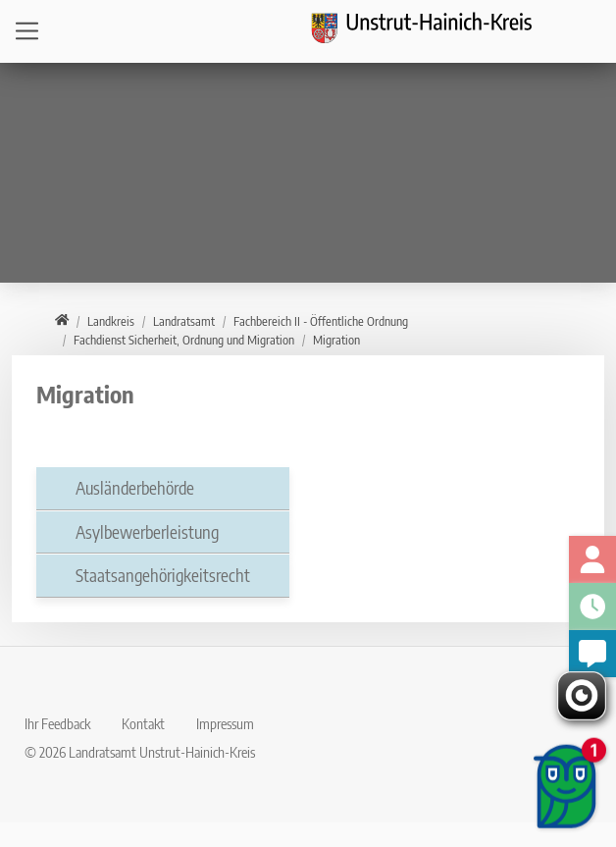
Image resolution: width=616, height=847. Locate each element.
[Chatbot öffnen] (566, 789)
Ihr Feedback (57, 723)
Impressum (225, 723)
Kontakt (143, 723)
